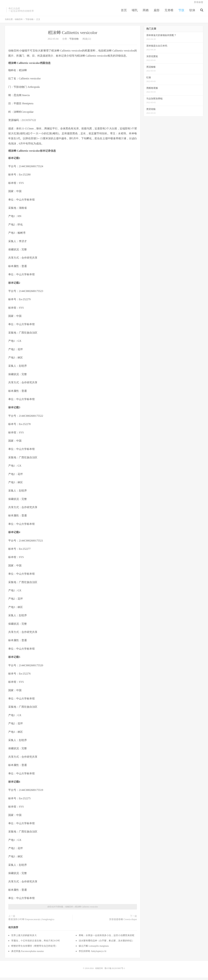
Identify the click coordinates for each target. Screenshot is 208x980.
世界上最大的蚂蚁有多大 (24, 938)
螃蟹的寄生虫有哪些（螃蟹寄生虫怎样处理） (34, 948)
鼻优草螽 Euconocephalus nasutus (28, 954)
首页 (124, 12)
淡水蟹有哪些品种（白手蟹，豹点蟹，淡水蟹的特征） (106, 943)
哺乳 (135, 12)
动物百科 (19, 22)
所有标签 (199, 4)
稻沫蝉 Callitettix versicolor (73, 35)
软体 (192, 12)
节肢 (181, 12)
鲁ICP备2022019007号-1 (115, 971)
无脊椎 (169, 12)
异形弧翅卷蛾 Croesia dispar (123, 922)
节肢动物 (29, 22)
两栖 (146, 12)
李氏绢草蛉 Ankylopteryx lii (92, 954)
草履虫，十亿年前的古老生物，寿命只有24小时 (36, 943)
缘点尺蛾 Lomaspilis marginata (94, 948)
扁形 (157, 12)
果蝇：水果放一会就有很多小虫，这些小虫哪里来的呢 (106, 938)
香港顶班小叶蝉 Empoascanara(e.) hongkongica (31, 922)
